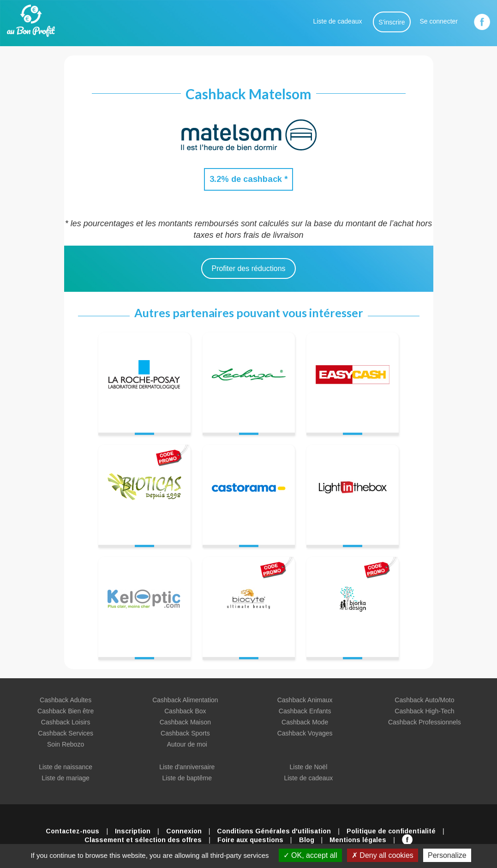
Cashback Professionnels (425, 722)
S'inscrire (392, 22)
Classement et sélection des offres (143, 840)
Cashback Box (185, 711)
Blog (307, 840)
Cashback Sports (185, 733)
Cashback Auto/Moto (424, 700)
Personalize (447, 855)
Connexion (184, 831)
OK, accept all (310, 855)
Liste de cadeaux (338, 21)
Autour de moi (187, 744)
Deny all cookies (383, 855)
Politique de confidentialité (391, 831)
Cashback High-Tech (424, 711)
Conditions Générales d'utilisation (274, 831)
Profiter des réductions (248, 268)
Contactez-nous (72, 831)
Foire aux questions (250, 840)
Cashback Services (66, 733)
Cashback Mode (305, 722)
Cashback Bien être (66, 711)
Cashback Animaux (305, 700)
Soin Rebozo (66, 744)
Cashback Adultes (66, 700)
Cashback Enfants (305, 711)
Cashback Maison (185, 722)
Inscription (133, 831)
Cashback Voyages (305, 733)
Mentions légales (358, 840)
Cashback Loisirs (66, 722)
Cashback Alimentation (185, 700)
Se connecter (439, 21)
